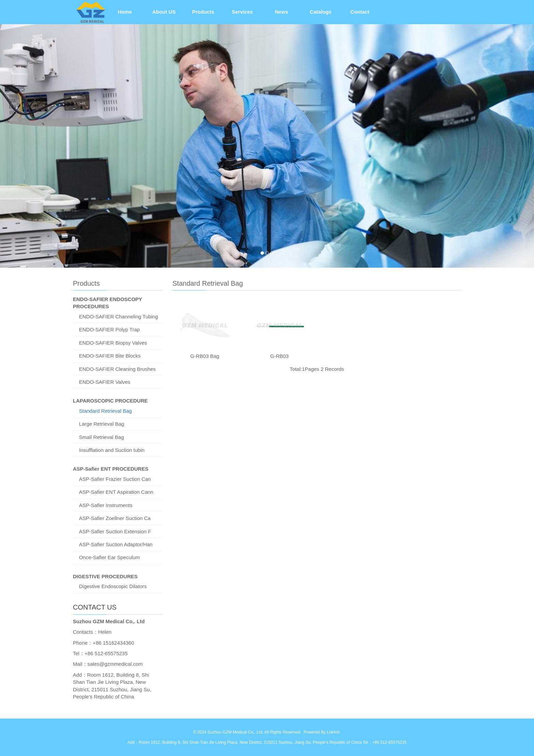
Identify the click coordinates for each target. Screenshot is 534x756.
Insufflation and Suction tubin (112, 450)
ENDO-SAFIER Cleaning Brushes (117, 369)
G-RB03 (279, 356)
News (281, 12)
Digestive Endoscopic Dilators (113, 586)
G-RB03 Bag (205, 356)
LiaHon (333, 732)
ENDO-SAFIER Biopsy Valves (113, 343)
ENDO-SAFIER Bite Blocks (110, 356)
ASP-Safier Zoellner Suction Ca (115, 518)
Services (242, 12)
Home (125, 12)
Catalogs (321, 12)
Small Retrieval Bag (101, 437)
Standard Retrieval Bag (105, 411)
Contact (360, 12)
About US (164, 12)
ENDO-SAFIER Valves (105, 382)
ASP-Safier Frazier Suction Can (115, 479)
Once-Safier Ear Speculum (109, 557)
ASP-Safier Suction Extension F (115, 531)
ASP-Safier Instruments (106, 505)
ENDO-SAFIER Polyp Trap (109, 329)
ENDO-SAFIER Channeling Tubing (119, 317)
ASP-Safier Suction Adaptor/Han (116, 544)
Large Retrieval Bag (102, 424)
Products (203, 12)
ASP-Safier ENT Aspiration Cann (116, 492)
